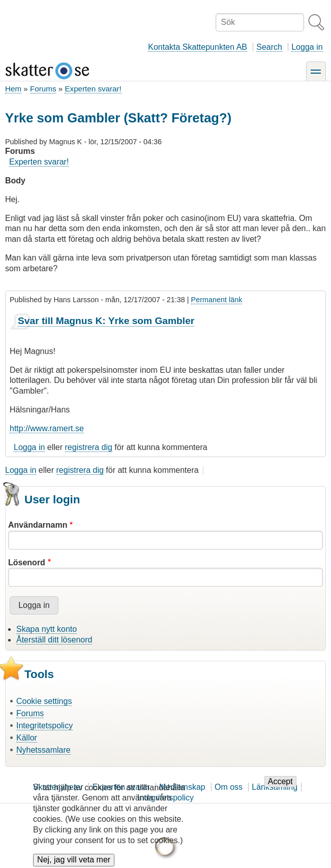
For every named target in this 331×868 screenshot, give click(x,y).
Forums (43, 89)
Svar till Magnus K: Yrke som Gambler (106, 321)
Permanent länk (217, 300)
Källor (27, 738)
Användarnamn (38, 525)
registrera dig (89, 447)
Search (269, 47)
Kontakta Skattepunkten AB (198, 47)
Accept (280, 789)
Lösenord (27, 562)
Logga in (307, 47)
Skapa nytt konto (47, 629)
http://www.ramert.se (47, 428)
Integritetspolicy (44, 726)
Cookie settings (44, 701)
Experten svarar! (93, 89)
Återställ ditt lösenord (54, 640)
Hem (13, 89)
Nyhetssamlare (43, 750)
